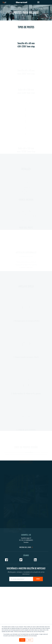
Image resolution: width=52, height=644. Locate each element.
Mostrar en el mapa (25, 600)
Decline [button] (30, 640)
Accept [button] (22, 640)
